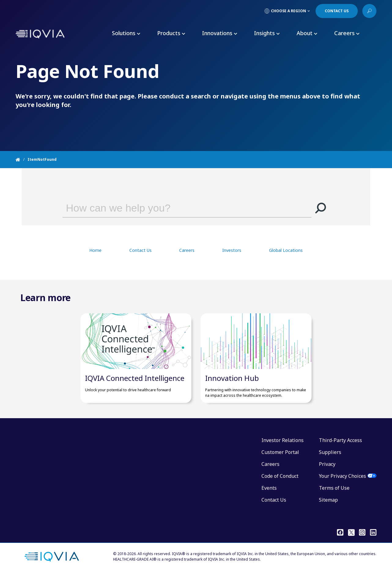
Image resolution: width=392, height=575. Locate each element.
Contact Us (141, 250)
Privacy (327, 464)
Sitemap (328, 500)
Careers (187, 250)
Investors (232, 250)
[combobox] (178, 208)
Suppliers (330, 452)
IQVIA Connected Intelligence (135, 378)
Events (269, 488)
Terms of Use (334, 488)
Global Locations (286, 250)
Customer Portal (280, 452)
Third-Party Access (340, 440)
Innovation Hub (232, 378)
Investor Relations (283, 440)
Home (95, 250)
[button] (321, 208)
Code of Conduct (280, 476)
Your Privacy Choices (342, 476)
